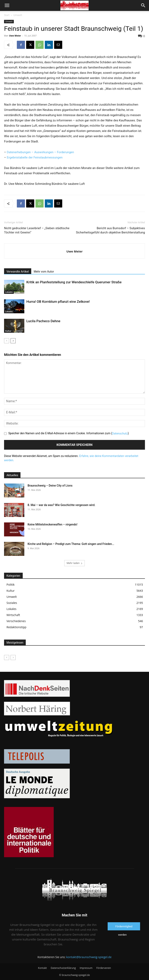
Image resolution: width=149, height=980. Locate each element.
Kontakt (42, 968)
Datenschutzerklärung (63, 968)
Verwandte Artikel (18, 272)
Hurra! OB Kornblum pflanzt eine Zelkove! (58, 302)
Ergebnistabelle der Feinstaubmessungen (35, 157)
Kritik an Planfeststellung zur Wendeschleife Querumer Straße (74, 282)
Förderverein (104, 968)
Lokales (9, 292)
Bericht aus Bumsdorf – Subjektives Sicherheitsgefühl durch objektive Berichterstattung (110, 230)
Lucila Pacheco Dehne (43, 321)
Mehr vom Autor (44, 272)
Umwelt (18, 15)
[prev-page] (7, 341)
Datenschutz (120, 433)
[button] (7, 5)
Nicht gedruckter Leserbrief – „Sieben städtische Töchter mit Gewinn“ (37, 230)
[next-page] (13, 341)
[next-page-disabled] (13, 657)
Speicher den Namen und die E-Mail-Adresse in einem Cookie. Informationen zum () (69, 433)
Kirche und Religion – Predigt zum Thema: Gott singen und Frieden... (71, 544)
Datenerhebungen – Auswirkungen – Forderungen (41, 152)
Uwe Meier (15, 36)
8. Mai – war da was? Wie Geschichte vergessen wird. (61, 505)
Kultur (8, 331)
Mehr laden (74, 563)
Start (7, 15)
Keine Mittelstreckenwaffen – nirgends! (53, 524)
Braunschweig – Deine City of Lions (50, 486)
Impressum (86, 968)
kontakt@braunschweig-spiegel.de (89, 957)
